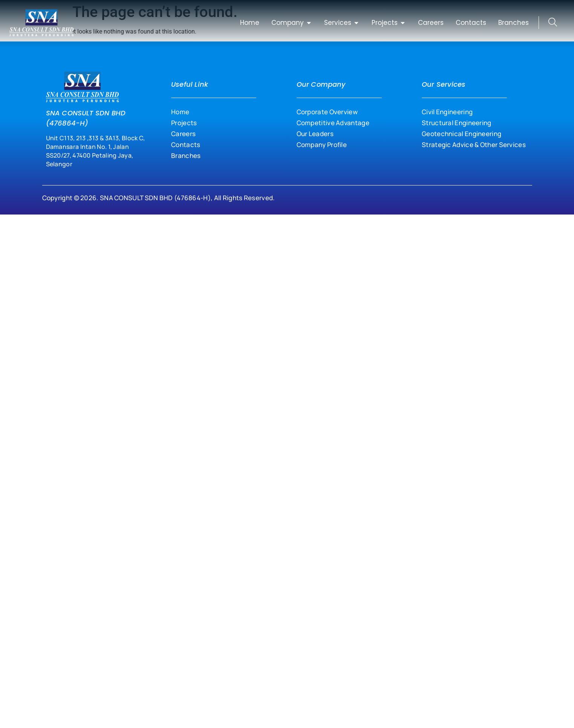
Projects (184, 123)
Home (180, 112)
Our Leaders (315, 134)
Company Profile (322, 145)
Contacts (186, 145)
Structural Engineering (457, 123)
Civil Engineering (447, 112)
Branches (186, 156)
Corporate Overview (327, 112)
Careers (183, 134)
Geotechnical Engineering (461, 134)
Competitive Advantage (333, 123)
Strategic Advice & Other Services (474, 145)
